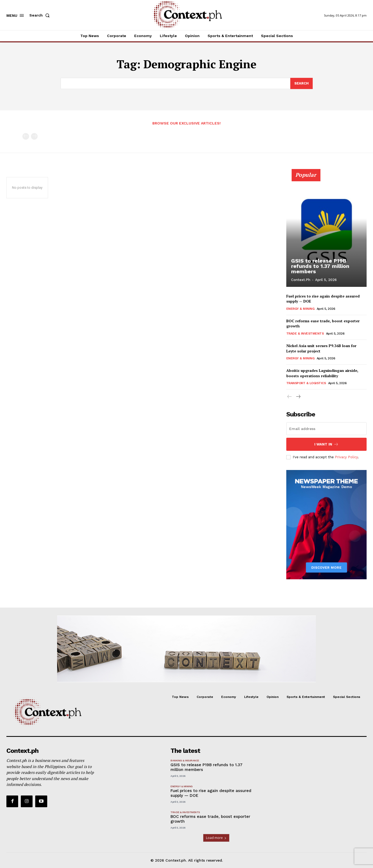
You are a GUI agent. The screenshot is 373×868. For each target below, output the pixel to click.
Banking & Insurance (185, 760)
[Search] (301, 83)
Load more (216, 838)
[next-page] (298, 397)
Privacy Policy (346, 457)
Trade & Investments (305, 333)
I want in (326, 444)
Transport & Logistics (306, 383)
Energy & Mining (300, 309)
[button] (41, 15)
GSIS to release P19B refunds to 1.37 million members (320, 266)
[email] (327, 429)
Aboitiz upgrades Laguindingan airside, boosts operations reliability (322, 373)
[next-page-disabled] (34, 136)
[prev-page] (26, 136)
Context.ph (301, 280)
